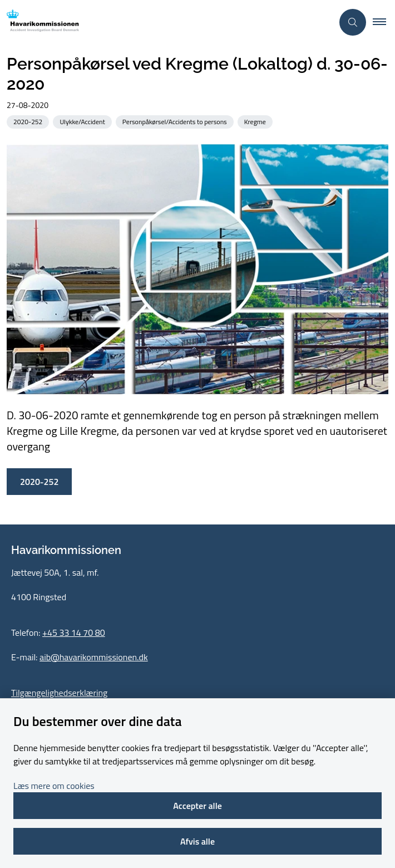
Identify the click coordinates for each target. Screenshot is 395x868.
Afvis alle (197, 841)
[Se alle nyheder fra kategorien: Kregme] (256, 121)
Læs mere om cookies (54, 786)
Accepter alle (197, 806)
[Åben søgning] (353, 22)
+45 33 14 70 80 (74, 632)
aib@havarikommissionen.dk (94, 657)
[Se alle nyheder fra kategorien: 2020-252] (29, 121)
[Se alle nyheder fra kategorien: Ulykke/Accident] (83, 121)
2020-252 (39, 482)
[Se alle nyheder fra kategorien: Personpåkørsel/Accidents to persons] (176, 121)
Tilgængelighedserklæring (59, 693)
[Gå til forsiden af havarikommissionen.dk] (166, 23)
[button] (384, 22)
